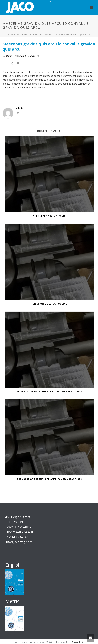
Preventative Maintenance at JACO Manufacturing (49, 392)
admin (9, 56)
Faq (18, 35)
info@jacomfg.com (19, 542)
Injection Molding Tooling (50, 304)
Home (10, 35)
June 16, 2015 (28, 56)
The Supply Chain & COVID (49, 216)
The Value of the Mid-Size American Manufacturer (49, 479)
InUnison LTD (76, 642)
